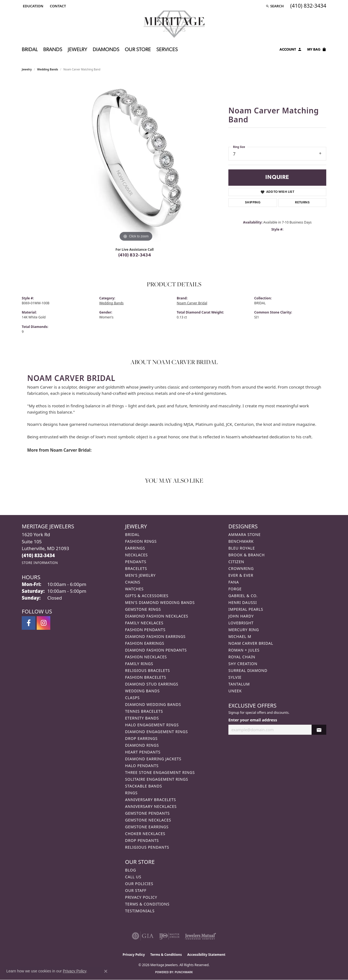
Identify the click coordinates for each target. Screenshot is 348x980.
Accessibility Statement (206, 955)
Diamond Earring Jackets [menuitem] (153, 759)
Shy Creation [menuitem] (243, 664)
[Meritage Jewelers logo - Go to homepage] (174, 24)
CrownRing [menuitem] (241, 568)
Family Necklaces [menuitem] (144, 623)
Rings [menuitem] (131, 793)
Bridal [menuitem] (132, 534)
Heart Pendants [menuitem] (143, 752)
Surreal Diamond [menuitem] (248, 670)
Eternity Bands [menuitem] (142, 718)
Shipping (253, 203)
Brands (53, 50)
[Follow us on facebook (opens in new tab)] (29, 623)
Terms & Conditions (147, 904)
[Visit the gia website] (143, 936)
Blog (130, 870)
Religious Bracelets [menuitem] (147, 670)
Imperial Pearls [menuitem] (246, 609)
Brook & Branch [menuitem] (247, 555)
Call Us (133, 877)
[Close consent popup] (106, 971)
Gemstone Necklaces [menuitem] (148, 820)
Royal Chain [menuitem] (242, 657)
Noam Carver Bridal (192, 303)
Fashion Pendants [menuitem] (145, 630)
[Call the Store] (38, 555)
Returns (302, 203)
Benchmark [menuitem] (241, 541)
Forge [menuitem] (235, 589)
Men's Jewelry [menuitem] (140, 575)
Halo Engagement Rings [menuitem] (152, 725)
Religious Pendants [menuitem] (147, 847)
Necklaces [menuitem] (136, 555)
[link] (57, 6)
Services (167, 50)
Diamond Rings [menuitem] (142, 745)
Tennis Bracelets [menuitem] (144, 711)
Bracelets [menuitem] (136, 568)
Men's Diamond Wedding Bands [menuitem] (160, 602)
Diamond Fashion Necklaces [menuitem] (157, 616)
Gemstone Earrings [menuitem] (147, 827)
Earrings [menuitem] (135, 548)
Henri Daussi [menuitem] (243, 602)
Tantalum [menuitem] (239, 684)
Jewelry (77, 50)
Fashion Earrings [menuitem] (145, 643)
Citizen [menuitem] (236, 562)
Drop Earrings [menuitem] (141, 738)
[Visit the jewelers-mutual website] (201, 936)
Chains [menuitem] (133, 582)
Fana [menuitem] (234, 582)
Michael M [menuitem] (240, 636)
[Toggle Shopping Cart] (317, 50)
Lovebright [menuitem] (241, 623)
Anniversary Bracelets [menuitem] (150, 800)
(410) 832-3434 (135, 255)
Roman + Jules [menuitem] (244, 650)
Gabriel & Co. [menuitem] (243, 596)
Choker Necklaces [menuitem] (145, 834)
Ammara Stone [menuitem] (245, 534)
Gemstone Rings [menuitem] (143, 609)
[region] (136, 161)
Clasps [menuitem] (132, 698)
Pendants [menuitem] (136, 562)
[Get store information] (40, 563)
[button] (32, 6)
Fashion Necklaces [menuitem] (146, 657)
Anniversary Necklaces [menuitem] (151, 806)
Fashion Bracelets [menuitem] (146, 677)
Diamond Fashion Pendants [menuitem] (156, 650)
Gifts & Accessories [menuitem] (147, 596)
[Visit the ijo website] (169, 936)
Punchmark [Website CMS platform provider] (184, 972)
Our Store (138, 50)
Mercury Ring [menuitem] (244, 630)
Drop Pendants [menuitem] (142, 840)
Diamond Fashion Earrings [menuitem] (155, 636)
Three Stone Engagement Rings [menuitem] (160, 772)
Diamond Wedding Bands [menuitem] (153, 704)
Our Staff (136, 890)
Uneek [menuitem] (235, 691)
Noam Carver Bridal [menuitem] (251, 643)
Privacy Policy (141, 897)
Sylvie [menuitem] (235, 677)
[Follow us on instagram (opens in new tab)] (43, 623)
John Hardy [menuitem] (241, 616)
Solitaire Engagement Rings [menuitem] (157, 779)
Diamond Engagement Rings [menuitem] (156, 732)
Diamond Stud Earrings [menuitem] (152, 684)
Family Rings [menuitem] (139, 664)
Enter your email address (253, 720)
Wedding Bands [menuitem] (142, 691)
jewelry (27, 69)
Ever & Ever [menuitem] (241, 575)
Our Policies (139, 884)
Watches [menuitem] (134, 589)
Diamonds (106, 50)
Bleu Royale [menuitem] (242, 548)
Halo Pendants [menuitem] (142, 766)
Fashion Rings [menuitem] (141, 541)
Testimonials (140, 911)
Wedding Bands (48, 69)
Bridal (30, 50)
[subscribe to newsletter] (319, 730)
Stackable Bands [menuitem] (144, 786)
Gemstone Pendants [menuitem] (147, 813)
